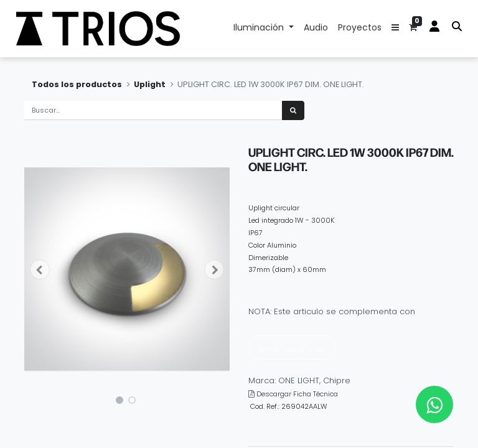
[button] (395, 29)
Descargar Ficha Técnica (297, 394)
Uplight (150, 84)
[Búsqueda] (293, 110)
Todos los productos (77, 84)
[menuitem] (316, 29)
